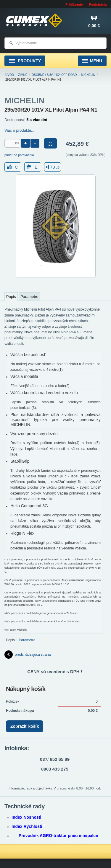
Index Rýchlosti (28, 826)
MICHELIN (88, 75)
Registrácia (98, 4)
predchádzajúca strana (28, 655)
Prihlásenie (74, 4)
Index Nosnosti (28, 817)
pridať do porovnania (19, 155)
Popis (11, 297)
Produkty (25, 61)
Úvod (10, 75)
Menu (92, 61)
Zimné (23, 75)
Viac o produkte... (19, 130)
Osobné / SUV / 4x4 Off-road (54, 75)
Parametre (29, 297)
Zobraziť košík (25, 726)
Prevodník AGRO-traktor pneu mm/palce (58, 836)
